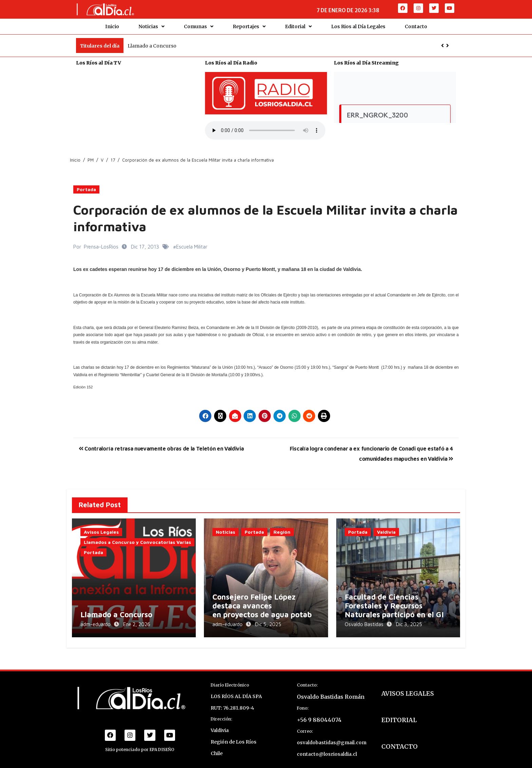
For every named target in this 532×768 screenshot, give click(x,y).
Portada (86, 186)
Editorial (298, 25)
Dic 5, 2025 (268, 621)
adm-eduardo (96, 621)
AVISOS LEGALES (408, 688)
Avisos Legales (101, 529)
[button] (448, 42)
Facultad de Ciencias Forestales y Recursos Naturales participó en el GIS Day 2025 (396, 607)
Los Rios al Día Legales (358, 25)
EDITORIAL (399, 715)
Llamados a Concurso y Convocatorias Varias (137, 539)
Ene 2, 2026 (137, 621)
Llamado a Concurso (152, 42)
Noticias (151, 25)
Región (282, 529)
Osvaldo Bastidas (365, 621)
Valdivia (386, 529)
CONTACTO (400, 741)
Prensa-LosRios (101, 243)
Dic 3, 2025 (409, 621)
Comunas (199, 25)
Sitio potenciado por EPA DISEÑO (140, 744)
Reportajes (249, 25)
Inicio (112, 25)
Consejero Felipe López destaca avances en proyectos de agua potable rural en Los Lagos (265, 607)
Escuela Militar (192, 243)
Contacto (416, 25)
